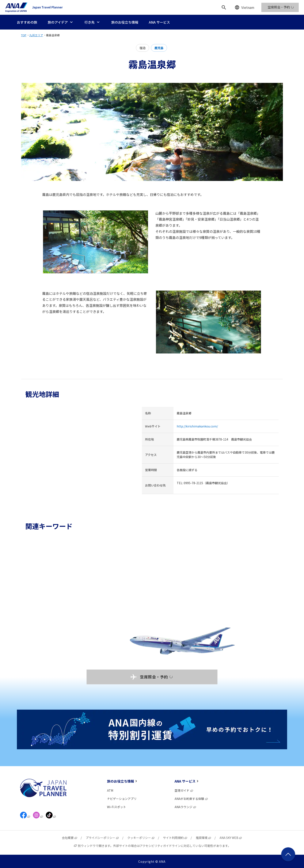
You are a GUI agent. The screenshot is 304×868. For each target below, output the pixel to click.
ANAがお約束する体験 (191, 799)
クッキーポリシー (141, 838)
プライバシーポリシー (102, 838)
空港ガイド (184, 790)
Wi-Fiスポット (117, 807)
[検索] (224, 7)
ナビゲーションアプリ (122, 799)
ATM (110, 790)
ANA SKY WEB (231, 838)
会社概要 (70, 838)
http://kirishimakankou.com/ (197, 426)
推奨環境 (204, 838)
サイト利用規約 (175, 838)
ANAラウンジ (185, 807)
